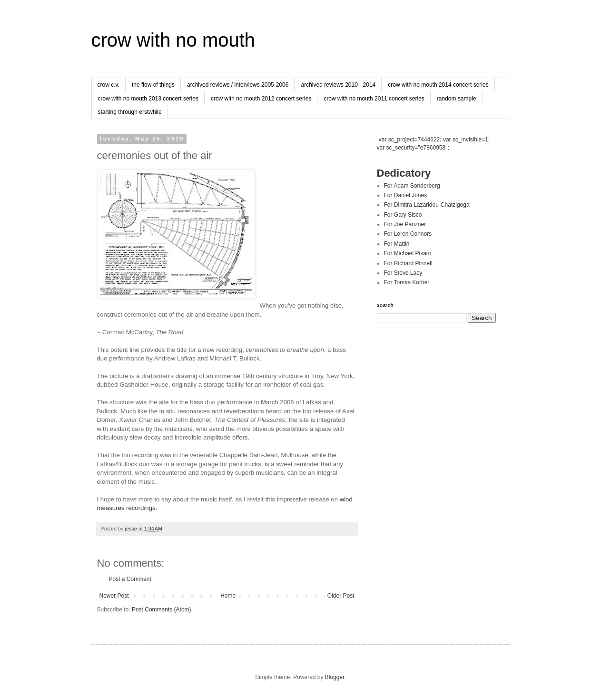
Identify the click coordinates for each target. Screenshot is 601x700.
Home (228, 596)
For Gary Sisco (403, 215)
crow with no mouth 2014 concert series (438, 85)
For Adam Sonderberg (412, 186)
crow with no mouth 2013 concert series (148, 99)
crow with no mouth (173, 40)
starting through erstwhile (130, 112)
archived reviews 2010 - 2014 (338, 85)
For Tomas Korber (407, 282)
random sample (457, 99)
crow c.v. (108, 85)
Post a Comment (130, 579)
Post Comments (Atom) (162, 610)
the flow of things (153, 85)
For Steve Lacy (403, 273)
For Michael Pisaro (408, 253)
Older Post (341, 596)
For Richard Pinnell (408, 263)
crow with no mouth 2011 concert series (374, 99)
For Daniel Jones (406, 195)
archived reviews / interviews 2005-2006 (238, 85)
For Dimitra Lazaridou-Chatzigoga (427, 205)
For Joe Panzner (405, 224)
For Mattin (397, 244)
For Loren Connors (408, 234)
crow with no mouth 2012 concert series (261, 99)
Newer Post (114, 596)
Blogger (335, 677)
